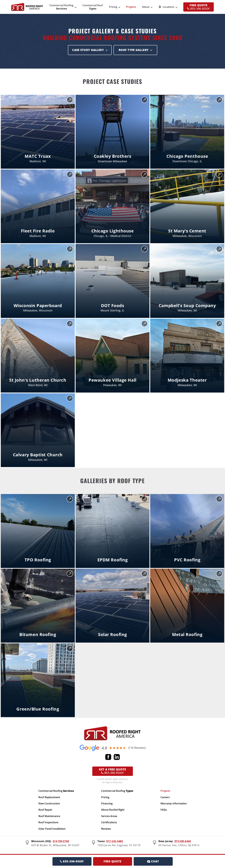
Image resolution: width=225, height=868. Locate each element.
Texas (101, 841)
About (146, 7)
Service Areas (109, 816)
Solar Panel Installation (52, 829)
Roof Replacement (49, 797)
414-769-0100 (61, 841)
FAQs (164, 810)
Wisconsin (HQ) (41, 841)
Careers (165, 797)
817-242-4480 (115, 841)
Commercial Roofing (56, 791)
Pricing (113, 7)
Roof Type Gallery (134, 50)
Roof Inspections (48, 822)
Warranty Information (174, 803)
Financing (107, 803)
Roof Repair (45, 810)
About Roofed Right (113, 810)
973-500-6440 (183, 841)
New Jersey (166, 841)
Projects (131, 7)
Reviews (106, 829)
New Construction (49, 803)
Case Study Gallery (88, 50)
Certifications (109, 822)
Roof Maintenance (49, 816)
